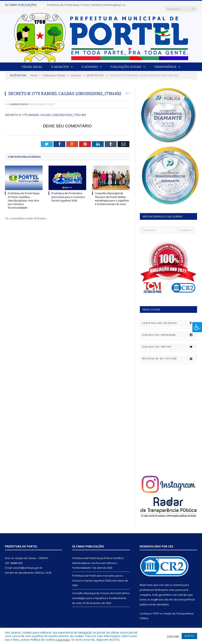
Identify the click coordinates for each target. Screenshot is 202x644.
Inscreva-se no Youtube (169, 355)
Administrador (19, 100)
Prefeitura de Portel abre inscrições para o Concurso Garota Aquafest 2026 (68, 193)
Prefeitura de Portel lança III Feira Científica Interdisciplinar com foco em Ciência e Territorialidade (87, 5)
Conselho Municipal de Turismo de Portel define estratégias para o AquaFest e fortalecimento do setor (112, 195)
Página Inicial (32, 63)
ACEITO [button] (189, 636)
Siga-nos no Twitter (169, 343)
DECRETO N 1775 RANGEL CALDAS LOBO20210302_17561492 (45, 111)
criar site (164, 581)
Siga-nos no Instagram (169, 331)
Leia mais (63, 639)
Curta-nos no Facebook (169, 319)
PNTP (156, 610)
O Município (60, 63)
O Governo (90, 63)
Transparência (165, 63)
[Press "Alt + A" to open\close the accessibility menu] (197, 327)
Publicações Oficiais (126, 63)
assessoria (182, 586)
